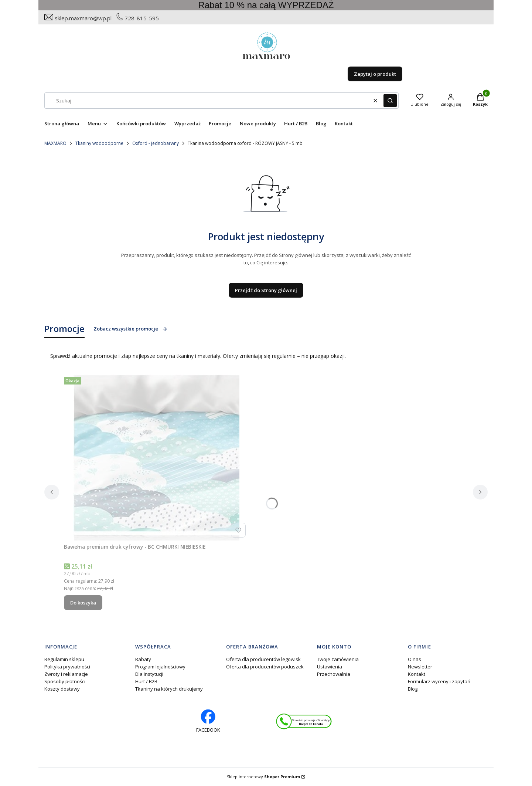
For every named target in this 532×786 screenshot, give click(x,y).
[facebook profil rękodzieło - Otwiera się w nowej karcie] (208, 721)
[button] (390, 101)
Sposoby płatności (65, 681)
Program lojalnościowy (160, 667)
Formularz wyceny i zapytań (439, 681)
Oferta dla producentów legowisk (263, 659)
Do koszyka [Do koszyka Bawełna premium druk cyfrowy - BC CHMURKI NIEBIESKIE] (83, 603)
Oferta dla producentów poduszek (265, 667)
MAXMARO (55, 143)
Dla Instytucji (149, 674)
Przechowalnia (334, 674)
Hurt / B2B (146, 681)
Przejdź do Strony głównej (266, 290)
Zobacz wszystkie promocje (131, 329)
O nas (415, 659)
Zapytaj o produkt (375, 74)
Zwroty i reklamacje (66, 674)
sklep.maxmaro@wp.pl (83, 18)
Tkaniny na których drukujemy (169, 689)
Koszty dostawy (62, 689)
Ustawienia (330, 667)
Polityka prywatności (67, 667)
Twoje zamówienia (338, 659)
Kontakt (417, 674)
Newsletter (420, 667)
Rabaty (143, 659)
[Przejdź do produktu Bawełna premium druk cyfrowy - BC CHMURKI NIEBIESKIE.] (156, 457)
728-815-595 (142, 18)
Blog (413, 689)
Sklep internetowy (263, 777)
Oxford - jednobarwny (156, 143)
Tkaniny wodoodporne (99, 143)
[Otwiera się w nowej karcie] (304, 721)
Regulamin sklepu (64, 659)
